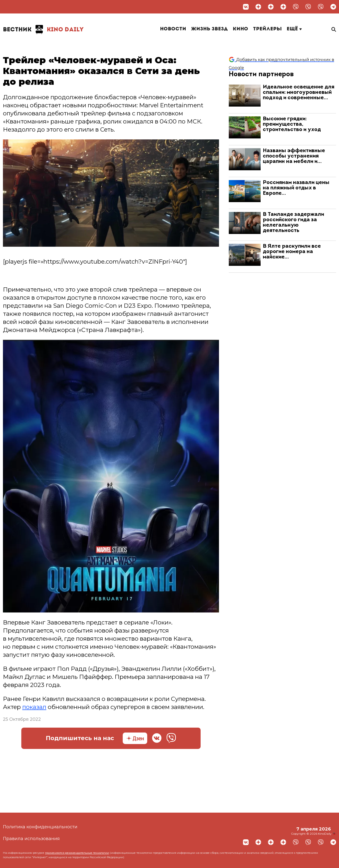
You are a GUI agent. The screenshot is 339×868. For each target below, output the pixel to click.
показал (34, 707)
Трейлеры (267, 29)
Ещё (294, 29)
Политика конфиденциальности (40, 827)
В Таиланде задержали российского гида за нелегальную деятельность (293, 223)
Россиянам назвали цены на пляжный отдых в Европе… (296, 188)
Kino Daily (43, 29)
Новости (173, 29)
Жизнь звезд (209, 29)
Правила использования (31, 839)
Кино (240, 29)
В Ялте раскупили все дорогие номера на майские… (292, 252)
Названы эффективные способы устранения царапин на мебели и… (294, 156)
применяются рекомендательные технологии (77, 853)
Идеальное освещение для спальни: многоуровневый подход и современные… (299, 92)
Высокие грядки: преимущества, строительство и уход (292, 124)
